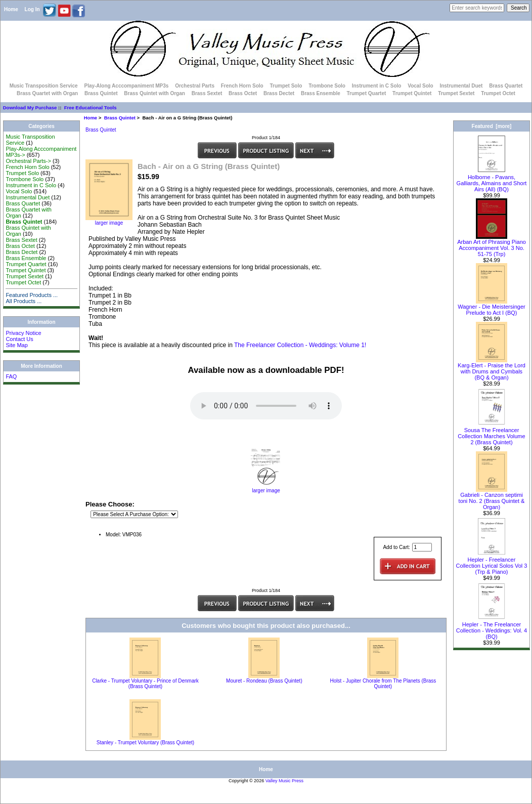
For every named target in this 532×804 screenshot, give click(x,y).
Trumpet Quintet (412, 93)
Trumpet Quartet (367, 93)
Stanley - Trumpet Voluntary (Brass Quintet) (145, 743)
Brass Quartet (506, 86)
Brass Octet (243, 93)
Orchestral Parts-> (28, 161)
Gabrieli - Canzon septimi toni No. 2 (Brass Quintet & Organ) (492, 498)
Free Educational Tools (91, 108)
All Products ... (24, 301)
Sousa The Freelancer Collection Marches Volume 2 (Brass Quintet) (491, 434)
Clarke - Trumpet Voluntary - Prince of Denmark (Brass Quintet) (145, 684)
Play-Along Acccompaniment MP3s (126, 86)
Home (11, 9)
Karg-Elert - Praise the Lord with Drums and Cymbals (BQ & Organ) (492, 369)
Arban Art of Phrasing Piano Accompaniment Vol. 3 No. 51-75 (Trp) (492, 245)
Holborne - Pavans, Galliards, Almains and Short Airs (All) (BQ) (492, 181)
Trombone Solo (327, 86)
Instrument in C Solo (377, 86)
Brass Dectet (279, 93)
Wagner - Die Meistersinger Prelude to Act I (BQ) (491, 307)
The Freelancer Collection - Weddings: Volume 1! (300, 345)
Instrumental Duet (461, 86)
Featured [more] (492, 126)
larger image (266, 488)
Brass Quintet (120, 118)
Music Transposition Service (44, 86)
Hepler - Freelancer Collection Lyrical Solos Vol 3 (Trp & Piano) (492, 563)
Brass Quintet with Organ (154, 93)
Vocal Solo (420, 86)
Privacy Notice (23, 333)
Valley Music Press (284, 781)
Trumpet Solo (286, 86)
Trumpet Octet (498, 93)
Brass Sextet (207, 93)
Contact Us (19, 339)
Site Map (16, 345)
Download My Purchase (30, 108)
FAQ (11, 376)
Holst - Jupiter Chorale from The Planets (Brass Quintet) (383, 684)
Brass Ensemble (321, 93)
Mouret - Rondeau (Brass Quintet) (264, 681)
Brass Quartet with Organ (47, 93)
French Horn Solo (242, 86)
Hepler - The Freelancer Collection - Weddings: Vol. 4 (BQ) (492, 628)
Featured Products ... (32, 295)
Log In (32, 9)
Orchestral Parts (195, 86)
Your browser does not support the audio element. (266, 406)
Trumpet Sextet (456, 93)
